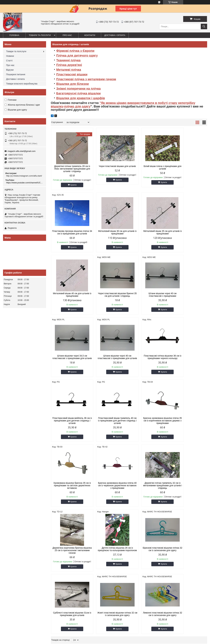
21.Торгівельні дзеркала (120, 558)
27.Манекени (166, 550)
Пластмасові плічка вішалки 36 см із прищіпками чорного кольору (188, 298)
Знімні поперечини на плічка (78, 89)
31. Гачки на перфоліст (171, 566)
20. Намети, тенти (117, 554)
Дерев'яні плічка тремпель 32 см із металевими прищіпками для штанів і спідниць (109, 428)
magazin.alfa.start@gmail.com (22, 151)
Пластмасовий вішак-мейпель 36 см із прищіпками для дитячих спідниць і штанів (69, 363)
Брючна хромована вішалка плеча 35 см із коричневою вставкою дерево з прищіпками (149, 363)
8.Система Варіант (14, 570)
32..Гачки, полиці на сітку (172, 570)
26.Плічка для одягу (170, 546)
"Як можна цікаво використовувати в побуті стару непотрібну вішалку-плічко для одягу (123, 105)
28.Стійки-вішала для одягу (173, 554)
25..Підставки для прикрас (173, 542)
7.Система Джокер (14, 566)
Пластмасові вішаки (72, 74)
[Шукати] (204, 26)
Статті (9, 61)
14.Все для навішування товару (72, 562)
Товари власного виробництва (22, 84)
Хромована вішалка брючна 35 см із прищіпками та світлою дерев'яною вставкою (188, 363)
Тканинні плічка (68, 60)
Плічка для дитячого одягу (77, 55)
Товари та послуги (40, 35)
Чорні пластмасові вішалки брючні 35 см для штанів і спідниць (188, 234)
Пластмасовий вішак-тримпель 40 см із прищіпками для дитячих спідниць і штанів (109, 363)
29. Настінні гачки (169, 558)
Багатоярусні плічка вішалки (79, 93)
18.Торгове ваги (116, 546)
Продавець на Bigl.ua (105, 638)
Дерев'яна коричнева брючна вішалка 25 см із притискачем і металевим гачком (149, 428)
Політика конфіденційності (151, 641)
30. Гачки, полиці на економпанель (177, 562)
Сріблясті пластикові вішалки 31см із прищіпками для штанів (109, 494)
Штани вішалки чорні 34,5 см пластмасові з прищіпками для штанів (109, 298)
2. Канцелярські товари (16, 546)
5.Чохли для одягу (14, 558)
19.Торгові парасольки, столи (122, 550)
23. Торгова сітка (116, 566)
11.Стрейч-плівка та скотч (69, 550)
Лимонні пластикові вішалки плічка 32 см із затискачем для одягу (188, 496)
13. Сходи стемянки (66, 558)
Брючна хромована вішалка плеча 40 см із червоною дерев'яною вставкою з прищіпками (69, 429)
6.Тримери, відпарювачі (16, 562)
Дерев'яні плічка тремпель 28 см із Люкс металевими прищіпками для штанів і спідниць (69, 169)
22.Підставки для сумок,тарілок (123, 562)
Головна (14, 35)
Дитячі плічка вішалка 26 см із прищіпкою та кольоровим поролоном (188, 428)
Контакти (90, 35)
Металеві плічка (69, 70)
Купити (71, 185)
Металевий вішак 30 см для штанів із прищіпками (69, 232)
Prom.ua (120, 635)
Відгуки (10, 70)
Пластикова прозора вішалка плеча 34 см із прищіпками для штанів (188, 169)
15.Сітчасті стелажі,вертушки (71, 566)
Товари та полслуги (16, 51)
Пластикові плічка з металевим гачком (86, 79)
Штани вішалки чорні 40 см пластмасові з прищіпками (69, 297)
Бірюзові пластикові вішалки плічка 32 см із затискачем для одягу (69, 496)
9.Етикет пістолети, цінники (70, 542)
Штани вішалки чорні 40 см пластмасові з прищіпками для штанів (149, 298)
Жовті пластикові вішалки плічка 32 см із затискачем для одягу (149, 494)
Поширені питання (16, 74)
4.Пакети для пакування (16, 554)
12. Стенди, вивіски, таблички (71, 554)
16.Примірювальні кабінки (69, 570)
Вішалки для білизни (73, 84)
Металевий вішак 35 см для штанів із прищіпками (109, 232)
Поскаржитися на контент (127, 641)
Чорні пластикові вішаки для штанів (109, 167)
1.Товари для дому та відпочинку (21, 542)
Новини (10, 56)
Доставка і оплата (115, 35)
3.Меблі (8, 550)
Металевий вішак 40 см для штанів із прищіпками (149, 232)
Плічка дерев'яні (69, 65)
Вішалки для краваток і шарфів (81, 98)
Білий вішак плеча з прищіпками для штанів (149, 167)
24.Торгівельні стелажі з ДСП (122, 570)
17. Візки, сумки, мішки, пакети (123, 542)
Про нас (67, 35)
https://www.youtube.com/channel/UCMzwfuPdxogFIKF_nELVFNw (25, 183)
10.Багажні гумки (65, 546)
